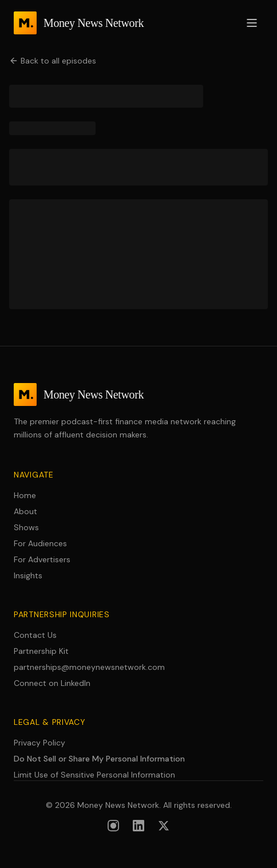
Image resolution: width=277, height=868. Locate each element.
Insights (28, 575)
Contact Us (35, 635)
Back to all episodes (53, 61)
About (25, 511)
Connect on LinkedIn (52, 683)
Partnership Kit (41, 651)
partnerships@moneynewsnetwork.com (89, 667)
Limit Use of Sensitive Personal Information (94, 775)
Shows (26, 527)
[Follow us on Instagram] (113, 826)
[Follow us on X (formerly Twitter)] (164, 826)
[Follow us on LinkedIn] (138, 826)
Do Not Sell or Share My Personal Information (99, 759)
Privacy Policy (39, 743)
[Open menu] (252, 23)
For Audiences (40, 543)
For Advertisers (42, 559)
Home (25, 495)
